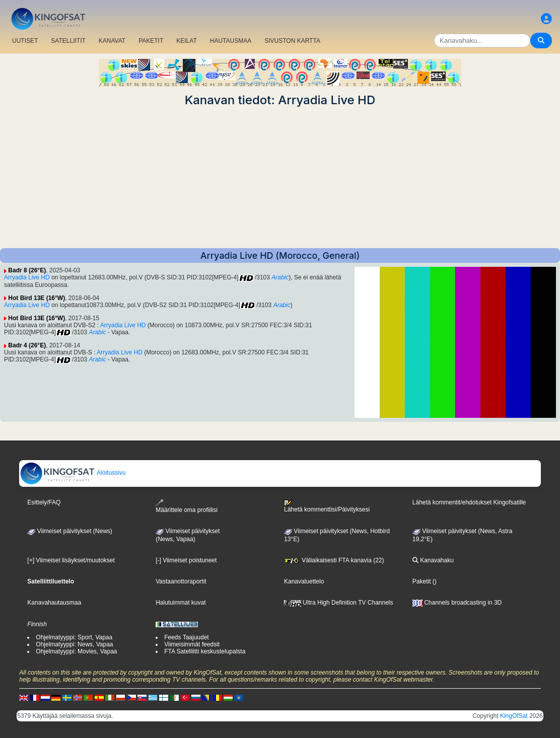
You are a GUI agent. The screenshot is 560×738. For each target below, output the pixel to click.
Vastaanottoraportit (181, 581)
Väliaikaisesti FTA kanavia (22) (334, 560)
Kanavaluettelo (304, 581)
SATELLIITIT (68, 41)
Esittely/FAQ (44, 502)
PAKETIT (151, 41)
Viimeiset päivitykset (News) (69, 531)
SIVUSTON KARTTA (292, 41)
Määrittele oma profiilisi (187, 506)
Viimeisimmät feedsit (192, 644)
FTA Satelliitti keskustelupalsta (205, 651)
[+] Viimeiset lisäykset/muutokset (71, 560)
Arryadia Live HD (27, 277)
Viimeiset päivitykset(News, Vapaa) (188, 535)
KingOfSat (514, 716)
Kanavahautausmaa (54, 603)
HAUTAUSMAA (231, 41)
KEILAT (186, 41)
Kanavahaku (433, 560)
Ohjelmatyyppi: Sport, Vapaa (74, 637)
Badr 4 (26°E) (27, 345)
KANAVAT (112, 41)
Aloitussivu (73, 473)
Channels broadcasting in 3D (457, 603)
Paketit (422, 581)
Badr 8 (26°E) (27, 270)
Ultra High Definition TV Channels (339, 603)
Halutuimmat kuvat (181, 603)
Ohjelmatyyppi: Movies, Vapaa (76, 651)
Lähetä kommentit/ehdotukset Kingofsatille (469, 502)
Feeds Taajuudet (187, 637)
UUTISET (25, 41)
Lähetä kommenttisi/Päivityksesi (327, 506)
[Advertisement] (280, 178)
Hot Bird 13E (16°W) (37, 298)
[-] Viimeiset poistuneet (186, 560)
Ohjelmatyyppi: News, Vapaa (74, 644)
